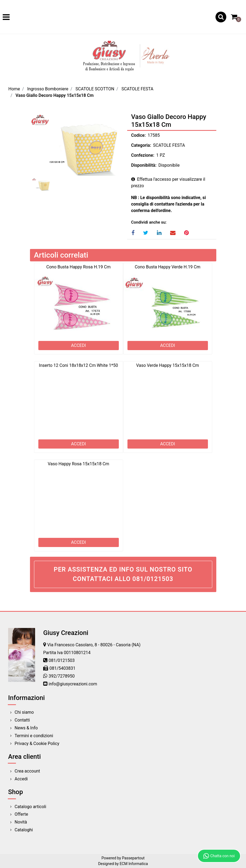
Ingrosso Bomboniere (48, 89)
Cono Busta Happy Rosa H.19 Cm (79, 267)
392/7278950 (62, 676)
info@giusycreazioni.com (73, 684)
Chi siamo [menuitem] (24, 712)
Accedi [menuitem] (21, 779)
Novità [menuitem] (21, 822)
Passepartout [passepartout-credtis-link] (133, 858)
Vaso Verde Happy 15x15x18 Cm (168, 365)
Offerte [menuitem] (21, 814)
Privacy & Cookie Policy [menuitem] (37, 744)
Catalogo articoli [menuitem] (30, 807)
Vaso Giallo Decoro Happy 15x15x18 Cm (55, 95)
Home (14, 89)
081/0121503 (62, 660)
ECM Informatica (134, 864)
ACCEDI (78, 345)
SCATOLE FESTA (137, 89)
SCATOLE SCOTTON (95, 89)
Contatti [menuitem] (22, 720)
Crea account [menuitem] (27, 771)
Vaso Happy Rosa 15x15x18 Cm (79, 464)
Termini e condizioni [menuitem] (34, 736)
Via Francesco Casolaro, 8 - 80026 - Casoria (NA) (94, 645)
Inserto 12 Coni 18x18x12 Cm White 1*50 (78, 365)
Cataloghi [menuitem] (24, 830)
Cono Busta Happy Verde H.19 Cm (168, 267)
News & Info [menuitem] (26, 728)
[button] (75, 144)
